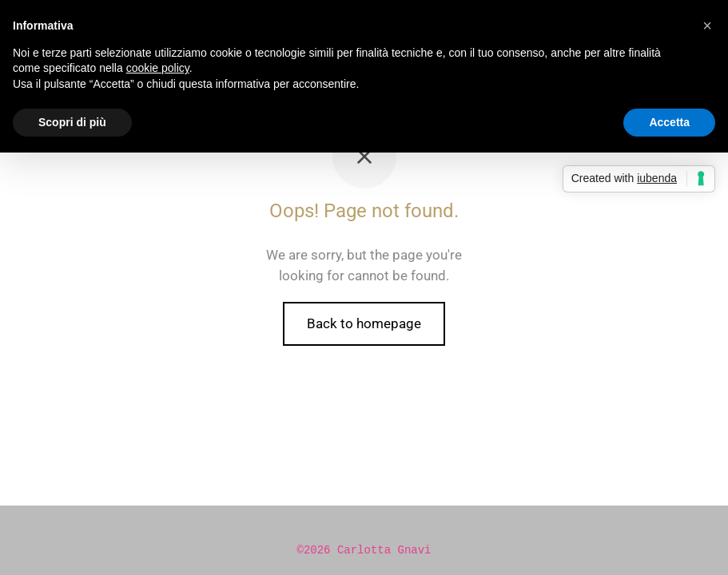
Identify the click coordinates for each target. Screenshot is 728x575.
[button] (707, 26)
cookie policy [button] (158, 68)
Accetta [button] (669, 122)
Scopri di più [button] (72, 122)
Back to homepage (364, 323)
